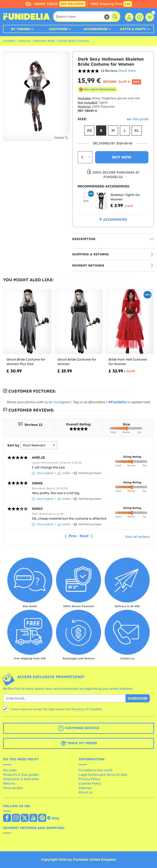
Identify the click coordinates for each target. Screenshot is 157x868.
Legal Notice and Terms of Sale (103, 775)
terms (80, 709)
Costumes (58, 29)
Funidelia (9, 41)
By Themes (21, 29)
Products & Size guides (21, 775)
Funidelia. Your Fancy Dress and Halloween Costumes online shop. (27, 17)
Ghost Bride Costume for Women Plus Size (26, 362)
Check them (127, 71)
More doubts (13, 788)
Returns (9, 783)
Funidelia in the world (95, 770)
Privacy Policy (89, 779)
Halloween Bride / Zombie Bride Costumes (61, 41)
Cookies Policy (90, 783)
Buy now (122, 157)
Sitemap (85, 788)
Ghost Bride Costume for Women (77, 362)
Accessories (95, 29)
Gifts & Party (133, 29)
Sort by (13, 445)
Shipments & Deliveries (21, 779)
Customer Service (79, 728)
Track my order (78, 743)
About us (86, 792)
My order (10, 770)
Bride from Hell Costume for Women (128, 362)
